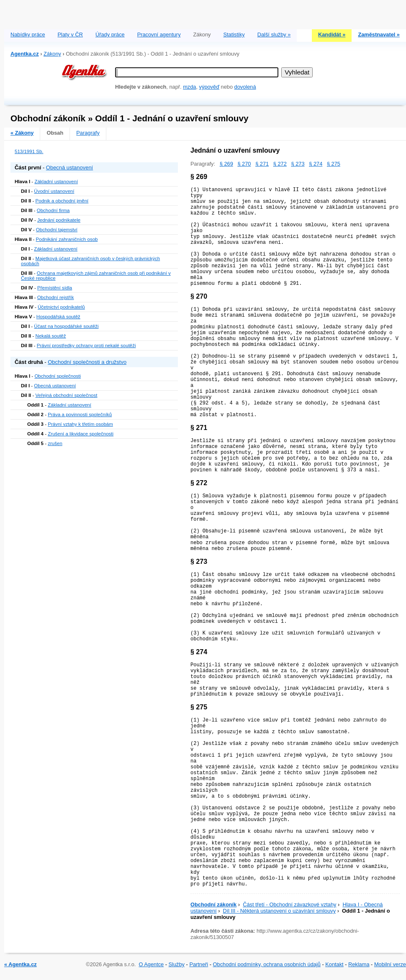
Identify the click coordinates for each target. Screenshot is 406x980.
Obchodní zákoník (213, 905)
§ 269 (226, 164)
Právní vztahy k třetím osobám (80, 424)
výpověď (209, 87)
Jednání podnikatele (59, 220)
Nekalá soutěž (51, 336)
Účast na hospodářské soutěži (66, 326)
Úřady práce (110, 35)
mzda (189, 87)
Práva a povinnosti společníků (80, 415)
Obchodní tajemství (57, 230)
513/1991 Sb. (29, 151)
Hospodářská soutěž (58, 317)
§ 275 (334, 164)
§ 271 (262, 164)
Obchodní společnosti (58, 376)
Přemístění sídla (55, 288)
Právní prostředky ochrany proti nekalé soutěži (86, 345)
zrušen (55, 443)
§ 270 (244, 164)
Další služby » (274, 35)
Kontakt (334, 964)
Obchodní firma (53, 210)
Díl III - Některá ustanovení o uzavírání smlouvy (280, 911)
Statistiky (234, 35)
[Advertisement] (205, 13)
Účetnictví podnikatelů (61, 307)
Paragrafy (88, 133)
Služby (177, 964)
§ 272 (280, 164)
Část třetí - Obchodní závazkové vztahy (289, 905)
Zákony (52, 54)
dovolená (245, 87)
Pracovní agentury (159, 35)
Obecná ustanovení (69, 168)
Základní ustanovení (56, 182)
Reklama (359, 964)
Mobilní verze (390, 964)
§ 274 (316, 164)
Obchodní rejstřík (56, 297)
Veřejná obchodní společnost (67, 395)
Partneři (199, 964)
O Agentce (151, 964)
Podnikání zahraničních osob (67, 239)
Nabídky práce (28, 35)
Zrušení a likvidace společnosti (81, 434)
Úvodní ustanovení (54, 191)
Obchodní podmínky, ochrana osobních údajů (267, 964)
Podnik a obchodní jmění (62, 201)
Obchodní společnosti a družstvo (87, 362)
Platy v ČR (70, 35)
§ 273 (298, 164)
